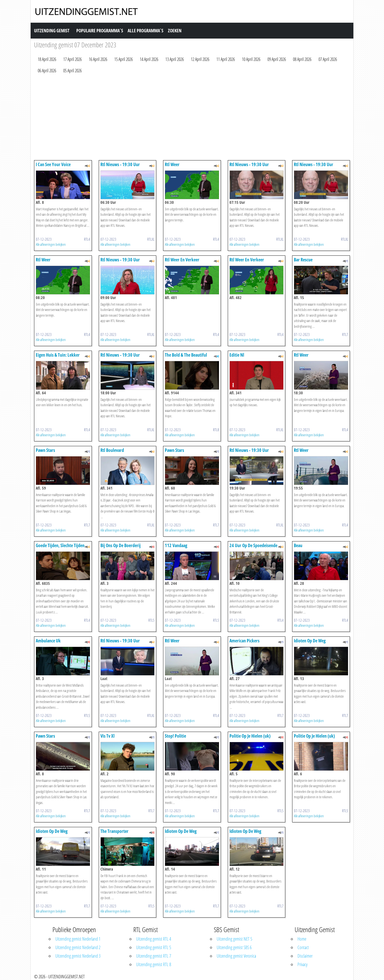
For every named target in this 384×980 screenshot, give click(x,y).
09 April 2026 (277, 59)
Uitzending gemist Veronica (236, 956)
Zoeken (175, 31)
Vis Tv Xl (107, 736)
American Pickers (244, 641)
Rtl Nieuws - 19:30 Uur (120, 164)
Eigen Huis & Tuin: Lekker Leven (58, 358)
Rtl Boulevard (112, 450)
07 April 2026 (328, 59)
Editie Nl (237, 355)
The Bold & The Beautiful (186, 355)
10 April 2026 (251, 59)
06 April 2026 (47, 71)
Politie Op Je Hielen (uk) (250, 736)
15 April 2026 (124, 59)
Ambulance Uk (48, 641)
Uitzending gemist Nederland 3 (78, 956)
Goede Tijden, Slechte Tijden (60, 545)
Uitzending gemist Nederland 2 (78, 947)
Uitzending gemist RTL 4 (154, 939)
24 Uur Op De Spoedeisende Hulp (253, 548)
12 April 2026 (200, 59)
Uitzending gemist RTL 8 (154, 964)
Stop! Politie (175, 736)
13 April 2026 (175, 59)
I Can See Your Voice (53, 164)
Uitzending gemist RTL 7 (154, 956)
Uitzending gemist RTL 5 (154, 947)
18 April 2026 (47, 59)
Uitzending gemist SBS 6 (234, 947)
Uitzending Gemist (52, 31)
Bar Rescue (303, 260)
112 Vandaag (176, 545)
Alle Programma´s (145, 31)
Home (302, 939)
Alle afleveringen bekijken (51, 244)
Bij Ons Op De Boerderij (121, 545)
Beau (298, 545)
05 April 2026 (72, 71)
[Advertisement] (192, 118)
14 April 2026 (149, 59)
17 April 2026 (72, 59)
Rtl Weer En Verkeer (182, 260)
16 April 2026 (98, 59)
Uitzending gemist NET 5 (234, 939)
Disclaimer (305, 956)
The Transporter (114, 831)
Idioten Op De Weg (310, 641)
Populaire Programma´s (100, 31)
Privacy (302, 964)
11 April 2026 (226, 59)
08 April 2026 (302, 59)
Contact (303, 947)
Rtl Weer (172, 164)
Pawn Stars (45, 450)
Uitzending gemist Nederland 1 (78, 939)
